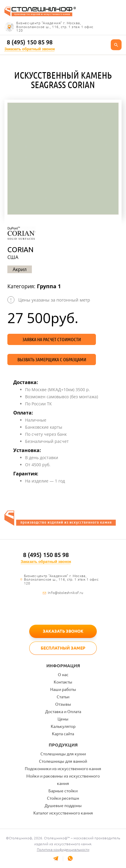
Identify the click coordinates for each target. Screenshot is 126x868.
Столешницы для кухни (63, 754)
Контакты (63, 682)
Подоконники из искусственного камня (63, 769)
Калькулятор (63, 726)
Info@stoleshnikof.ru (66, 593)
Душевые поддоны (63, 806)
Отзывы (63, 704)
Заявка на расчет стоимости (52, 339)
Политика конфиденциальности (63, 850)
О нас (63, 675)
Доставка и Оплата (63, 712)
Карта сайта (63, 734)
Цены (63, 719)
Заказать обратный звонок (30, 49)
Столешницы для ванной (63, 761)
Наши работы (63, 689)
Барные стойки (63, 791)
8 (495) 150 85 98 (30, 42)
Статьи (63, 697)
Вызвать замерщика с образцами (52, 359)
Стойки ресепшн (63, 798)
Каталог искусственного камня (63, 813)
